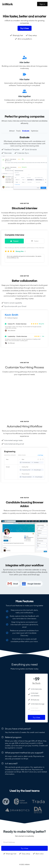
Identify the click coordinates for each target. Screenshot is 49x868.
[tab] (12, 131)
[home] (19, 4)
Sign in (42, 4)
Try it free (36, 717)
